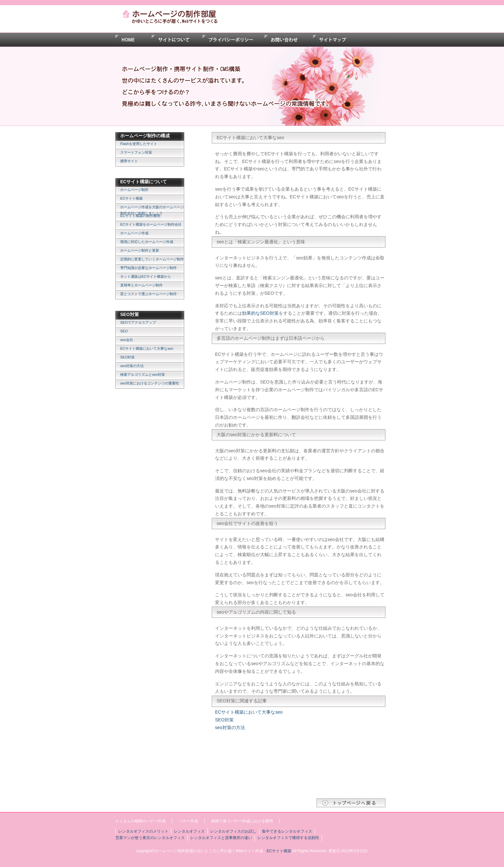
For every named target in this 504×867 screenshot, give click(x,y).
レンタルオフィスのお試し (233, 831)
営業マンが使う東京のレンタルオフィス (150, 838)
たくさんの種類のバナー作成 (140, 821)
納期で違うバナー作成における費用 (242, 821)
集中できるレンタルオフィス (287, 831)
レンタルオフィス (189, 831)
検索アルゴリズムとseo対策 (143, 375)
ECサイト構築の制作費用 (140, 216)
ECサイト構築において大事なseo (147, 348)
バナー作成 (188, 821)
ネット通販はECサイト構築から (146, 276)
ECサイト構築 (131, 198)
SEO (124, 331)
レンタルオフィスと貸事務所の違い (221, 838)
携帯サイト (129, 161)
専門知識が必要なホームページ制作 (148, 268)
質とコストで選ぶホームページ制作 (148, 294)
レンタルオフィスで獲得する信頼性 (288, 838)
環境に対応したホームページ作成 (147, 242)
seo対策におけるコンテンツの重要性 (150, 383)
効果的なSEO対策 (260, 313)
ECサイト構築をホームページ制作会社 (151, 224)
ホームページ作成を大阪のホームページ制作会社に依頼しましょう (152, 209)
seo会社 (127, 340)
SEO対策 (127, 357)
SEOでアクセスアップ (138, 322)
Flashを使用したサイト (139, 144)
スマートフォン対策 (136, 152)
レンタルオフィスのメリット (143, 831)
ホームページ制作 (134, 190)
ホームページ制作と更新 (140, 250)
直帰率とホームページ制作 (141, 285)
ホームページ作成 (134, 233)
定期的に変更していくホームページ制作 (152, 259)
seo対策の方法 (132, 366)
